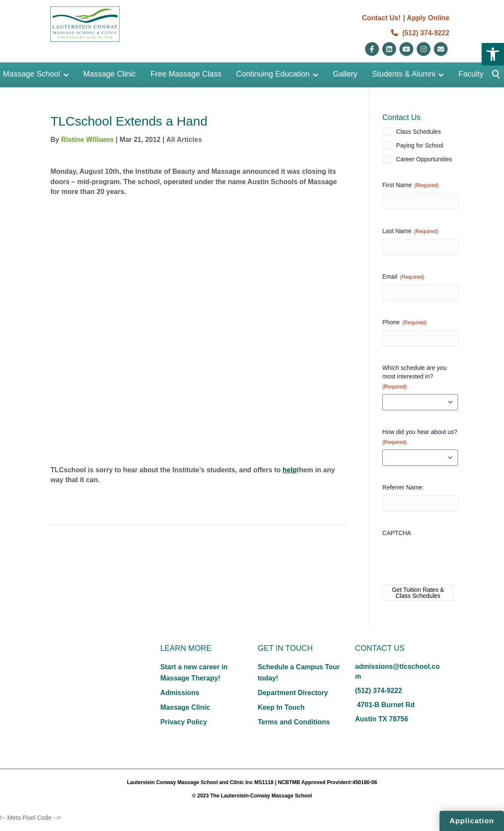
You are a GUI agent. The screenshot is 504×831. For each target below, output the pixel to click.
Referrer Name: (403, 487)
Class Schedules (418, 132)
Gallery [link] (345, 74)
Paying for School (420, 145)
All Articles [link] (184, 140)
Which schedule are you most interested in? (414, 377)
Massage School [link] (32, 74)
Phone (404, 323)
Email (403, 277)
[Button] (492, 75)
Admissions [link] (180, 693)
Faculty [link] (471, 74)
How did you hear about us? (420, 437)
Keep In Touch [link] (281, 707)
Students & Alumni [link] (404, 74)
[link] (493, 54)
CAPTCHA (397, 533)
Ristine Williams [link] (88, 140)
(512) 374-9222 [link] (420, 33)
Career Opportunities (424, 159)
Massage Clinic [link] (110, 74)
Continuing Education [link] (273, 74)
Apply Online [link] (428, 18)
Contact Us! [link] (381, 18)
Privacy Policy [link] (184, 722)
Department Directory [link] (293, 693)
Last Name (410, 231)
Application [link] (472, 821)
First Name (410, 185)
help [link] (290, 470)
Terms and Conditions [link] (294, 722)
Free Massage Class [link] (186, 74)
